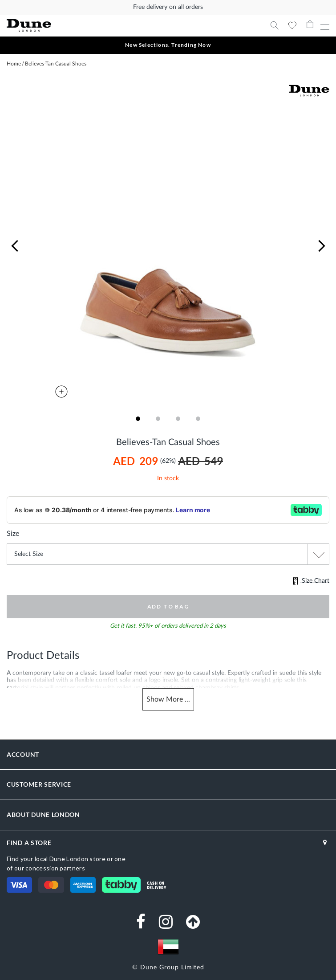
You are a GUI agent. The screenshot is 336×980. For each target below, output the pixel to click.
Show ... (168, 700)
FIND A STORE (29, 843)
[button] (15, 246)
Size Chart (311, 581)
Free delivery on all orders (168, 7)
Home (14, 64)
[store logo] (83, 26)
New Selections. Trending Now (168, 45)
